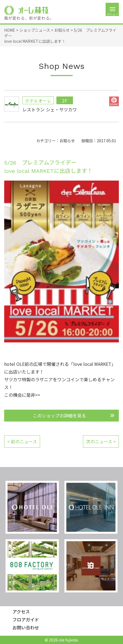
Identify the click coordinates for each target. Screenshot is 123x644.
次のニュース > (101, 441)
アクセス (21, 612)
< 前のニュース (22, 441)
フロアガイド (26, 620)
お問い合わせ (26, 628)
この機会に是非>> (22, 395)
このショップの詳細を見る (59, 415)
